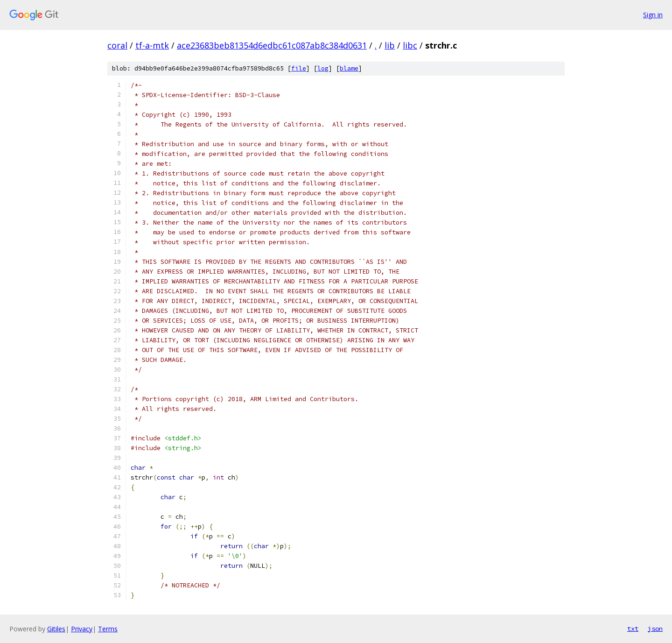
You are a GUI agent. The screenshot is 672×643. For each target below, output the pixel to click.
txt (633, 629)
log (323, 68)
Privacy (82, 629)
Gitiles (56, 629)
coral (117, 45)
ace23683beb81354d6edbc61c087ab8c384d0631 (272, 45)
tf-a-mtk (152, 45)
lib (390, 45)
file (299, 68)
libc (410, 45)
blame (349, 68)
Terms (108, 629)
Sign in (653, 15)
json (655, 629)
